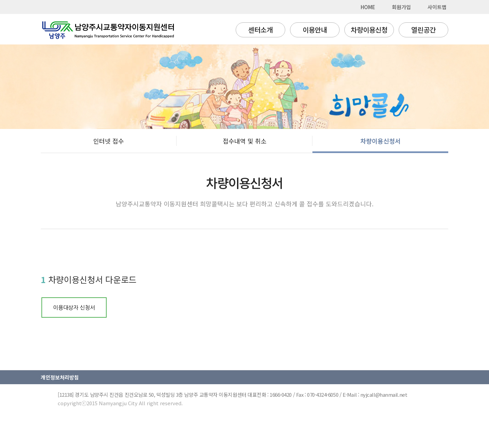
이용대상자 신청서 (74, 307)
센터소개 (260, 30)
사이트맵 (437, 7)
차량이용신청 (369, 30)
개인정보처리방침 (60, 377)
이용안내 (315, 30)
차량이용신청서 (381, 141)
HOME (368, 7)
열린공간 (423, 30)
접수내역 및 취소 (245, 141)
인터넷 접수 (109, 141)
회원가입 (401, 7)
